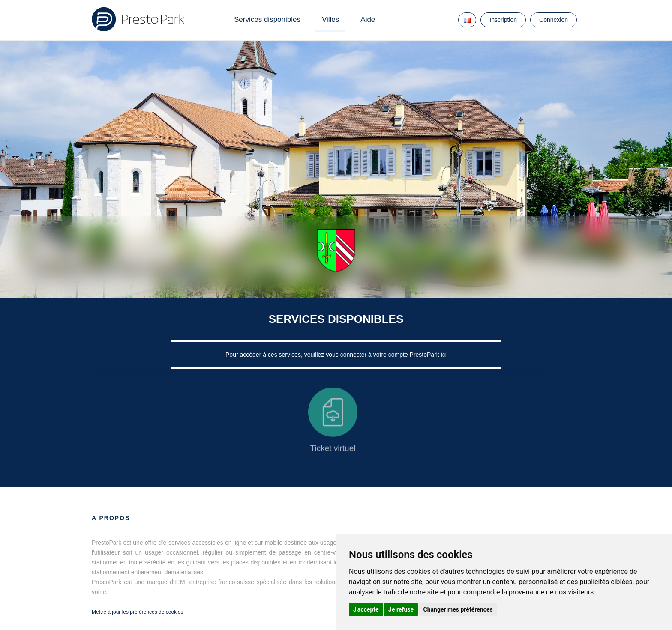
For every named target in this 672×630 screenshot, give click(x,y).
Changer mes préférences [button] (458, 609)
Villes (330, 19)
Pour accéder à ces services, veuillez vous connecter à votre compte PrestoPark (333, 355)
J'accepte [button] (366, 609)
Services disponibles (267, 19)
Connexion (553, 20)
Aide (368, 19)
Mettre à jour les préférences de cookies (137, 612)
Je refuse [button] (401, 609)
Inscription (503, 20)
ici (444, 355)
